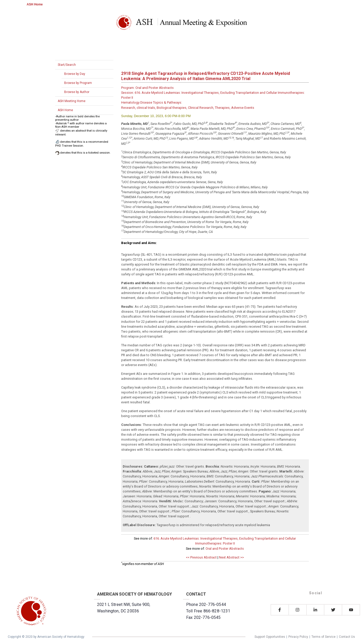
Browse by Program (78, 83)
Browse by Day (75, 74)
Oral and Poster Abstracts (225, 549)
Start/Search (67, 65)
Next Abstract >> (231, 557)
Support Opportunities (270, 637)
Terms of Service (323, 637)
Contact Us (347, 637)
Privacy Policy (298, 637)
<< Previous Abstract (201, 557)
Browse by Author (77, 92)
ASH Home (35, 4)
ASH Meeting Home (72, 101)
